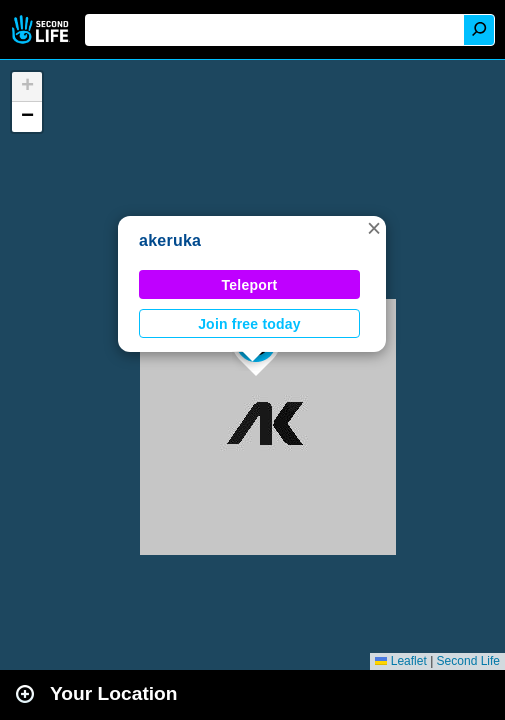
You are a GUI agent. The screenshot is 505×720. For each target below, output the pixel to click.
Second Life (42, 29)
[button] (374, 228)
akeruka (170, 240)
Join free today (249, 324)
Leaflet (400, 661)
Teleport (250, 285)
